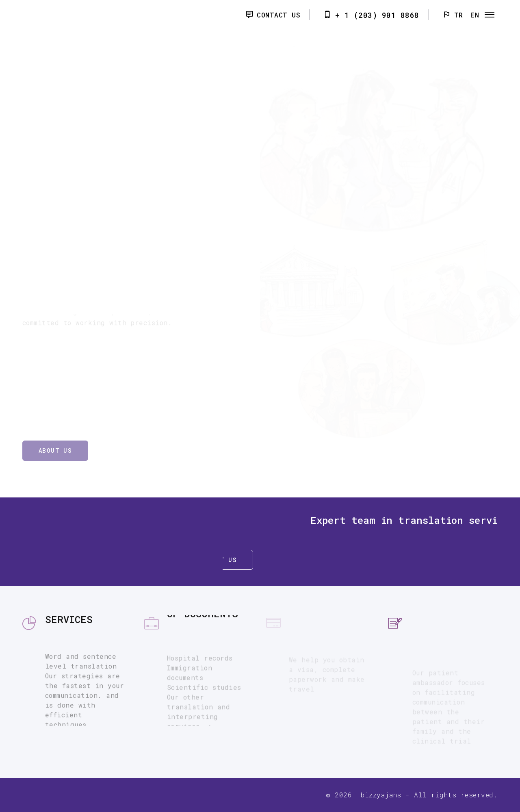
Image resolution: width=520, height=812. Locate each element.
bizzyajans (381, 795)
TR (459, 15)
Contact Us (278, 15)
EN (475, 15)
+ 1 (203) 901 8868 (377, 15)
